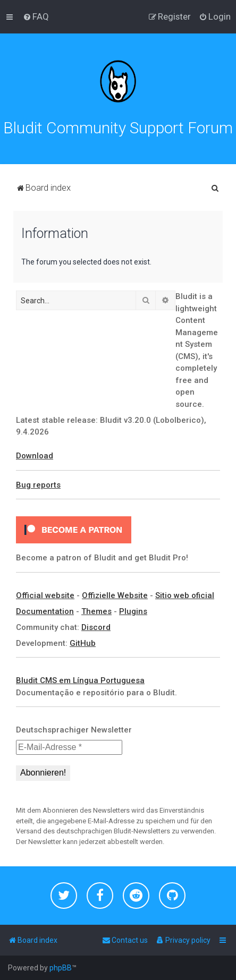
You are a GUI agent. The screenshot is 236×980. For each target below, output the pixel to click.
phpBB (61, 968)
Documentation (45, 611)
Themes (96, 611)
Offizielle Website (115, 595)
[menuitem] (36, 16)
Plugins (133, 611)
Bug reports (38, 485)
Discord (96, 627)
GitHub (83, 643)
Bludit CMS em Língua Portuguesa (80, 680)
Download (35, 456)
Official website (45, 595)
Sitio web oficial (185, 595)
